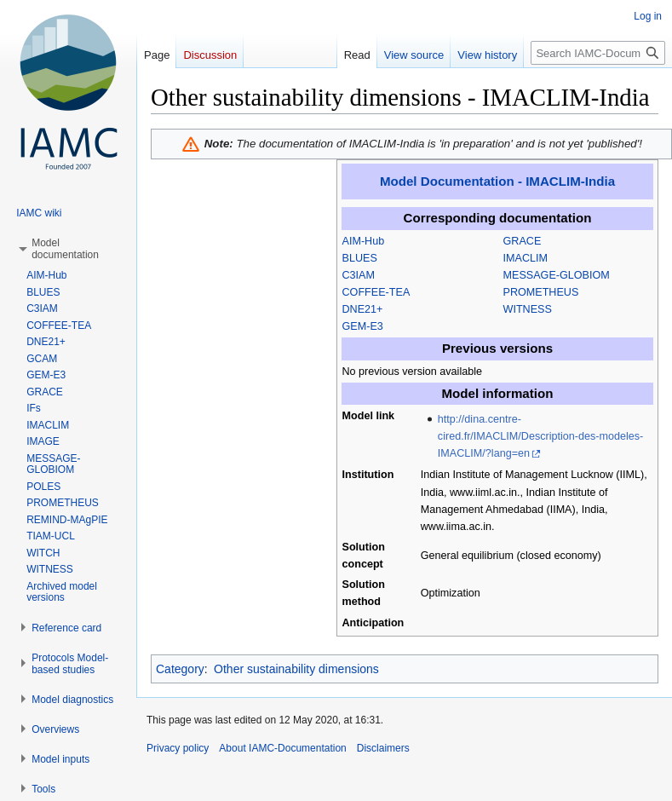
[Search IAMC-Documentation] (598, 53)
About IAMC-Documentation (282, 748)
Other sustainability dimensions (296, 669)
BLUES (360, 258)
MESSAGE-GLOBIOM (557, 275)
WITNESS (528, 309)
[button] (65, 249)
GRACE (523, 241)
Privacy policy (178, 748)
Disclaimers (383, 748)
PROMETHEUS (541, 292)
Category (180, 669)
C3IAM (359, 275)
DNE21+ (363, 309)
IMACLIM (526, 258)
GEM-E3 (363, 326)
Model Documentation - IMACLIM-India (497, 181)
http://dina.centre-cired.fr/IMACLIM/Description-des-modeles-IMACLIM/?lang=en (540, 436)
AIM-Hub (364, 241)
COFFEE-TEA (376, 292)
